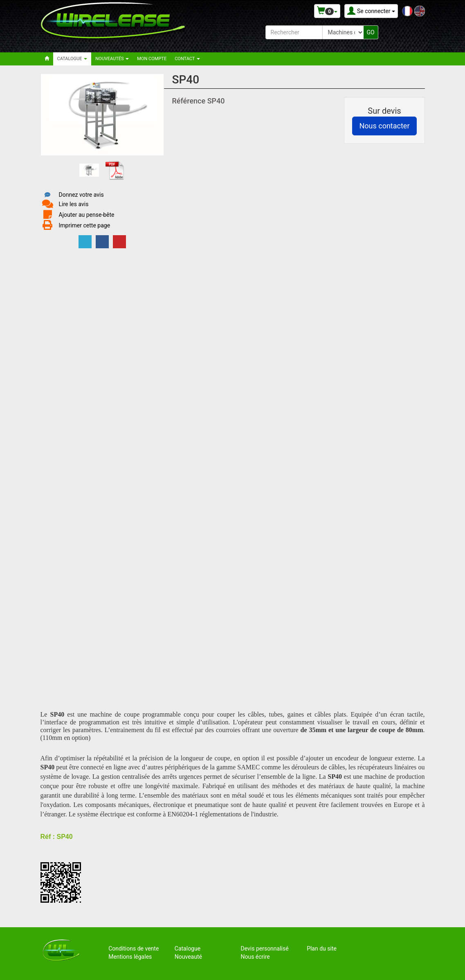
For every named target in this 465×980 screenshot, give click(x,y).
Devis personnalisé (264, 949)
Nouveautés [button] (112, 59)
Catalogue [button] (72, 59)
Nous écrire (255, 957)
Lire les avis (74, 204)
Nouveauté (188, 957)
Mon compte (152, 59)
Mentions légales (130, 957)
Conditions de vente (134, 949)
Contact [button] (187, 59)
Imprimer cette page (85, 225)
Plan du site (322, 949)
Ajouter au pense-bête (87, 215)
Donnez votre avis (81, 195)
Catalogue (188, 949)
